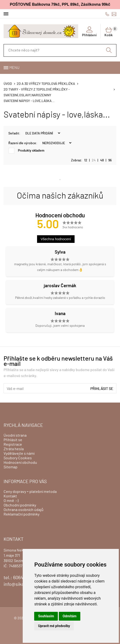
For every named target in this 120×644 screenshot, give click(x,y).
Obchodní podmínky (20, 505)
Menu (14, 68)
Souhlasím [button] (46, 616)
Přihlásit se (102, 389)
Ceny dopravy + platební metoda (30, 492)
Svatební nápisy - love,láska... (29, 101)
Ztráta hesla (14, 449)
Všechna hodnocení (56, 239)
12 (86, 160)
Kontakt (10, 496)
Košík (110, 32)
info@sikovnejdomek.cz (114, 14)
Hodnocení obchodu (20, 463)
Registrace (13, 445)
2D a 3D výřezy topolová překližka (46, 84)
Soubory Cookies (18, 458)
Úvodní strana (15, 435)
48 (102, 160)
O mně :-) (11, 501)
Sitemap (11, 467)
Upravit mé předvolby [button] (54, 626)
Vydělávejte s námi (19, 454)
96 (110, 160)
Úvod (8, 84)
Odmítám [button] (70, 616)
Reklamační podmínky (22, 514)
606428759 (107, 14)
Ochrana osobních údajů (24, 510)
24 (94, 160)
